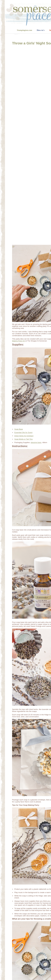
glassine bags (36, 442)
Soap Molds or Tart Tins (23, 439)
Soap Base (19, 429)
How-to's (41, 30)
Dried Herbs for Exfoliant (24, 436)
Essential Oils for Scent (23, 432)
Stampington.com (24, 30)
